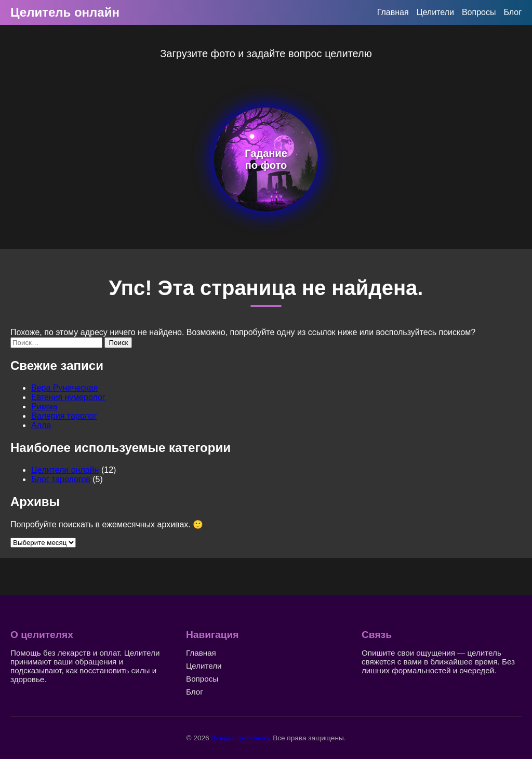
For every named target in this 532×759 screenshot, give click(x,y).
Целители (435, 12)
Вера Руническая (64, 388)
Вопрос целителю (240, 738)
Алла (41, 425)
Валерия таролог (64, 416)
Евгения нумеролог (68, 397)
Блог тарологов (61, 479)
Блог (513, 12)
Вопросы (479, 12)
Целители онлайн (65, 470)
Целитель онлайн (65, 12)
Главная (393, 12)
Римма (44, 407)
